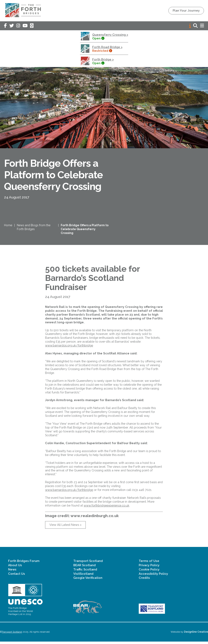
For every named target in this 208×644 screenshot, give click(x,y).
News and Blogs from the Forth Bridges (34, 228)
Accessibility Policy (153, 576)
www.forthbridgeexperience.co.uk (107, 508)
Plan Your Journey (186, 11)
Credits (144, 580)
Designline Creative (196, 634)
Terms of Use (149, 563)
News (12, 572)
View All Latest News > (65, 527)
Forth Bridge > (103, 60)
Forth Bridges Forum (24, 563)
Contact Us (17, 576)
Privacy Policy (149, 567)
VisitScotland (83, 576)
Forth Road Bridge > (107, 47)
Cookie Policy (149, 572)
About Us (15, 567)
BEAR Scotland (84, 567)
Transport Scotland (88, 563)
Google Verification (88, 580)
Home (8, 226)
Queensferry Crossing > (110, 35)
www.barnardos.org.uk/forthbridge (69, 348)
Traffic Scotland (85, 572)
